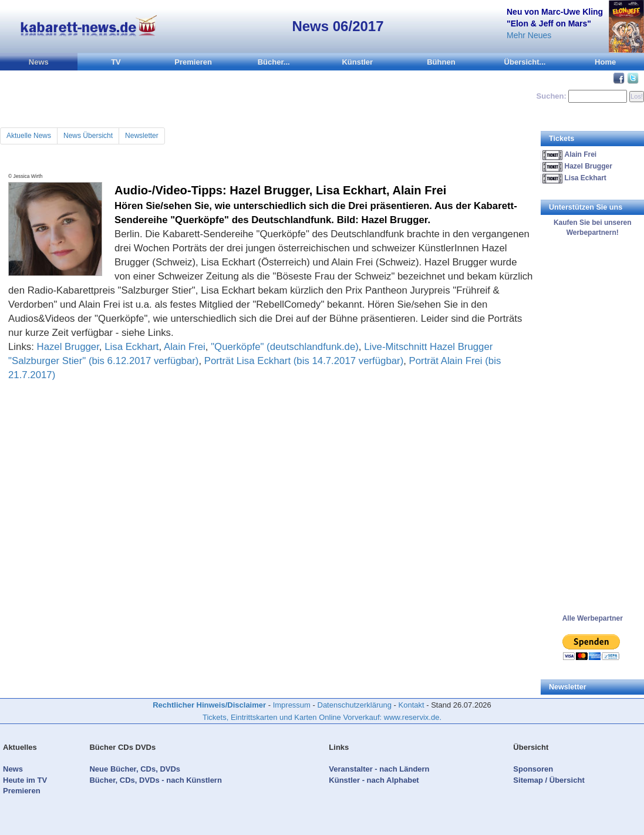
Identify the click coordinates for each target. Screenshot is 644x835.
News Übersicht (88, 136)
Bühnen (441, 62)
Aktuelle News (29, 136)
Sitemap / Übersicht (549, 780)
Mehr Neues (529, 35)
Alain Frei (185, 347)
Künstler (357, 62)
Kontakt (412, 705)
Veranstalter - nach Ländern (379, 769)
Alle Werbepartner (593, 618)
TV (116, 62)
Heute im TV (25, 780)
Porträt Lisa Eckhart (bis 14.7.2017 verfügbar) (304, 361)
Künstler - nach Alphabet (374, 780)
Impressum (292, 705)
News (39, 62)
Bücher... (274, 62)
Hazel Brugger (68, 347)
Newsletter (142, 136)
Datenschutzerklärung (355, 705)
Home (605, 62)
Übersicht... (525, 62)
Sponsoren (533, 769)
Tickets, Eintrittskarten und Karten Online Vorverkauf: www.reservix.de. (322, 717)
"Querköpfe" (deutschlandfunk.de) (285, 347)
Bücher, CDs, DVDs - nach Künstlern (155, 780)
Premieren (193, 62)
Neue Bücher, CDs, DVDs (135, 769)
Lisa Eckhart (132, 347)
